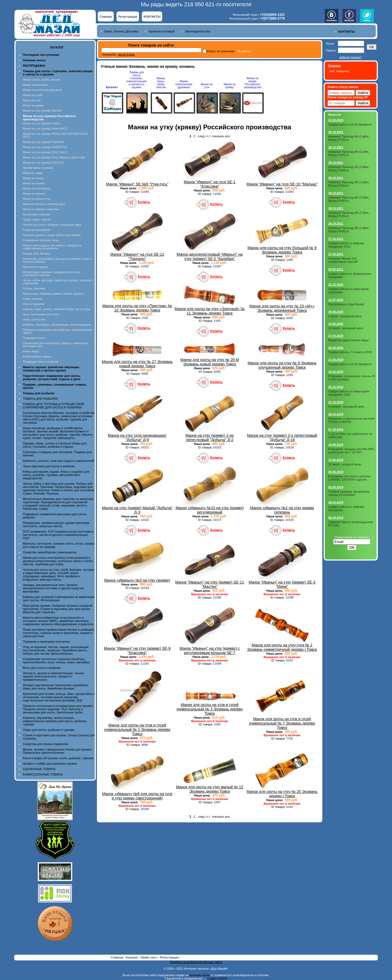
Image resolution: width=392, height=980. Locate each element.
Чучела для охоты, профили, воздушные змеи (52, 225)
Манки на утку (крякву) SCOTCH (43, 163)
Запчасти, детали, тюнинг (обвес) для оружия (52, 235)
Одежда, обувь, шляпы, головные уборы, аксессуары (56, 309)
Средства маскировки (37, 230)
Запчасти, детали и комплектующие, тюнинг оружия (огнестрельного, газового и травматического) (53, 676)
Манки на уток (32, 100)
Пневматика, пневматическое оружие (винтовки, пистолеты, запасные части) (56, 524)
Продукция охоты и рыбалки (41, 362)
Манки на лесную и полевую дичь (44, 204)
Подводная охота (34, 338)
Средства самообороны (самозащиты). (50, 552)
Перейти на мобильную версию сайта (196, 962)
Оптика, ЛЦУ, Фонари (36, 254)
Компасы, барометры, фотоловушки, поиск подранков (57, 325)
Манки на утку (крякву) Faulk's (42, 123)
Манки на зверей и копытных (41, 209)
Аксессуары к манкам (36, 214)
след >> (203, 136)
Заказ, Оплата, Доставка (121, 31)
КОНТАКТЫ (152, 17)
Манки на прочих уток (36, 199)
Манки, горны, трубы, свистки (42, 80)
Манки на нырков (34, 183)
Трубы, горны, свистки (37, 220)
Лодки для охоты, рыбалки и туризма (49, 730)
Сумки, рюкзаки (33, 299)
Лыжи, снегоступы (34, 320)
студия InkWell (217, 978)
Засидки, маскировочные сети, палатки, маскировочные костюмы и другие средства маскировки (53, 588)
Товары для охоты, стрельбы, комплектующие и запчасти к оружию (137, 80)
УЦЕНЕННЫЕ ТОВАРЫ (39, 769)
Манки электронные (36, 85)
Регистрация (128, 17)
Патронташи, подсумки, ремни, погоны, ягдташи (53, 294)
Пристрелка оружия (35, 267)
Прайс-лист (149, 957)
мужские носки (200, 975)
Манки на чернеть (34, 194)
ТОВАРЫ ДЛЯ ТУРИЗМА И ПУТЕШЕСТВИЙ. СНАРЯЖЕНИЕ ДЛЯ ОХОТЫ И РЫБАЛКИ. (54, 406)
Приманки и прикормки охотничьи (46, 642)
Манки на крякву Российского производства (252, 83)
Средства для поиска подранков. (46, 744)
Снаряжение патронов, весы (41, 240)
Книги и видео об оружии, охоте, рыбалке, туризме (58, 758)
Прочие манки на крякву (38, 168)
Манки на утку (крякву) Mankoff (42, 111)
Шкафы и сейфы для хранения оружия (50, 764)
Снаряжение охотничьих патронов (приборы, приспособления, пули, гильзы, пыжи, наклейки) (56, 661)
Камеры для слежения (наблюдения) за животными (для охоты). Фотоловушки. (59, 599)
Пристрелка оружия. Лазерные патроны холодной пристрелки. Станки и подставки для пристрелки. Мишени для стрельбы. (58, 609)
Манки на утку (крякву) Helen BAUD (45, 129)
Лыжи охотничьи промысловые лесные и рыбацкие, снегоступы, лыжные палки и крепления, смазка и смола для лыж (59, 633)
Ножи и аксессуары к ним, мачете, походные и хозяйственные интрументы (52, 247)
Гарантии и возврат (162, 31)
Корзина (132, 957)
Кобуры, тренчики (34, 288)
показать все (221, 136)
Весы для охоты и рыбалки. (42, 668)
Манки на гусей (33, 95)
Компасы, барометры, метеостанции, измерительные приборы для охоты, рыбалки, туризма (55, 721)
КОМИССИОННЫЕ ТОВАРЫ (43, 774)
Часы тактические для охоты (41, 314)
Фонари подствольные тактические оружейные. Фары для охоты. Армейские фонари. (56, 687)
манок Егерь (126, 54)
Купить (144, 202)
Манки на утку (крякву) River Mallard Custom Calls (54, 158)
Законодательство (197, 31)
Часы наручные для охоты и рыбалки (49, 466)
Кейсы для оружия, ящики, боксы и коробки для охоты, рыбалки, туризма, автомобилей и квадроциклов (56, 475)
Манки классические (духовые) (42, 90)
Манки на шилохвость (37, 189)
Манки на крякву (33, 106)
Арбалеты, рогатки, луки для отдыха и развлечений (59, 461)
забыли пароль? (350, 57)
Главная (106, 17)
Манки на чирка (33, 173)
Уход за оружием (34, 304)
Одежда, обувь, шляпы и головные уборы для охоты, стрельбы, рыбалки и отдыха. (55, 445)
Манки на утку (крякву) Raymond (43, 142)
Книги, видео (31, 351)
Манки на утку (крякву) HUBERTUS (45, 147)
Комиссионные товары (37, 357)
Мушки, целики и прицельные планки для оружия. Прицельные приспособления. (58, 751)
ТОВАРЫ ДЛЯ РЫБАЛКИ (40, 399)
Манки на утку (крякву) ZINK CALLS (45, 152)
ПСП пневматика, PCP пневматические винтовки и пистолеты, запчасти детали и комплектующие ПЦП (58, 535)
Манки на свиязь (33, 178)
